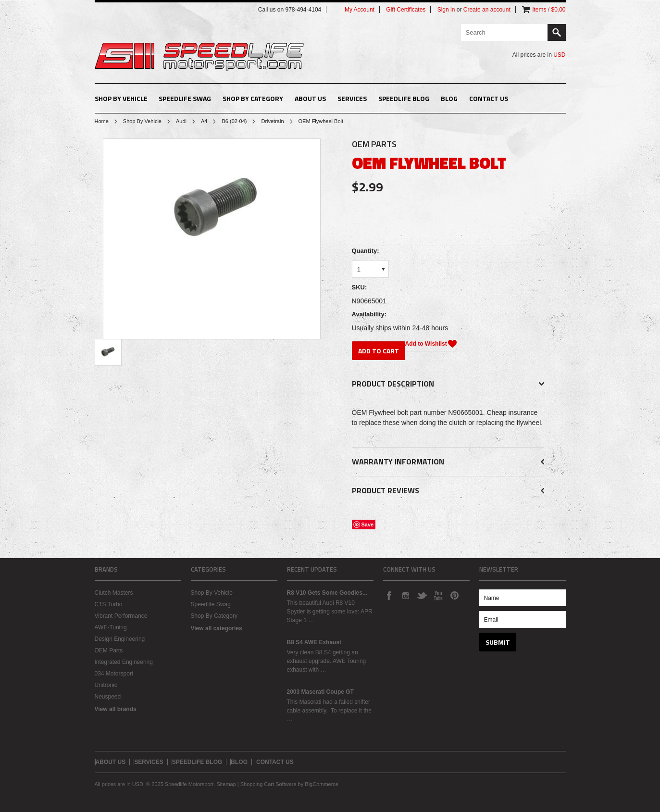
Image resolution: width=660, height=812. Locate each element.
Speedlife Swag (185, 98)
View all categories (217, 628)
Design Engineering (120, 639)
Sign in (446, 10)
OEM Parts (109, 650)
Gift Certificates (406, 10)
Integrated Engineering (124, 662)
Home (102, 121)
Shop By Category (253, 98)
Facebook (389, 595)
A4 (204, 121)
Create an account (487, 10)
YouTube (438, 595)
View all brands (116, 709)
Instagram (405, 595)
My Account (360, 10)
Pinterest (454, 595)
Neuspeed (108, 697)
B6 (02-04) (234, 121)
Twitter (422, 595)
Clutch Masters (114, 593)
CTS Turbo (109, 604)
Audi (181, 121)
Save (368, 525)
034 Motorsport (114, 674)
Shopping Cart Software (268, 784)
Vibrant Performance (121, 616)
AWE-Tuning (111, 627)
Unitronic (106, 685)
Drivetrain (272, 121)
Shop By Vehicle (121, 98)
